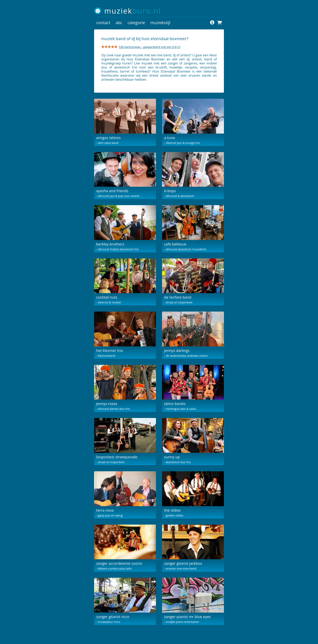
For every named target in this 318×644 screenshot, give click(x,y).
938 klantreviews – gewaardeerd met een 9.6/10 (150, 47)
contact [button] (103, 23)
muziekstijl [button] (160, 23)
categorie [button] (136, 23)
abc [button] (119, 23)
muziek (133, 11)
